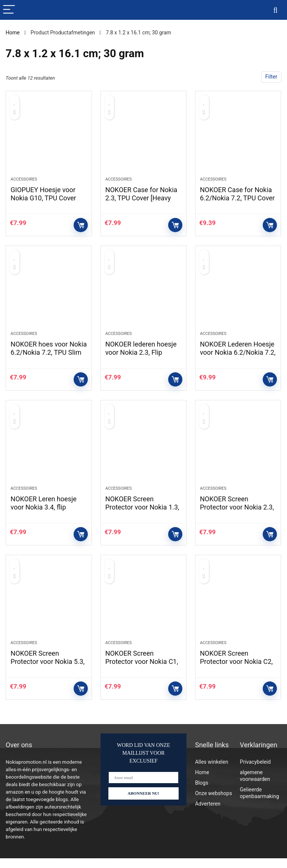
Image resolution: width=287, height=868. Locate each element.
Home (13, 33)
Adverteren (208, 813)
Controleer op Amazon (81, 227)
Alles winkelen (212, 772)
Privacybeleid (255, 772)
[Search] (275, 10)
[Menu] (9, 10)
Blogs (202, 792)
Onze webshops (214, 803)
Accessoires (24, 181)
